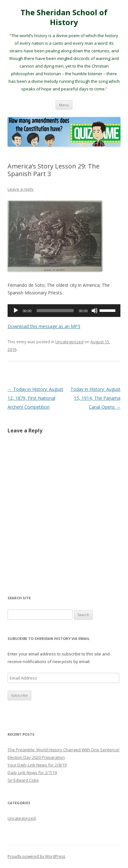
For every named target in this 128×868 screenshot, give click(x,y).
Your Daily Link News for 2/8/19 (37, 765)
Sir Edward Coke (23, 780)
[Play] (16, 311)
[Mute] (94, 311)
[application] (64, 311)
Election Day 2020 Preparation (36, 757)
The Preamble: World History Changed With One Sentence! (64, 750)
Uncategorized (69, 342)
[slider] (55, 311)
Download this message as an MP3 (44, 326)
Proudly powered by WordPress (36, 856)
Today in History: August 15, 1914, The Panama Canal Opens (95, 398)
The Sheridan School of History (64, 17)
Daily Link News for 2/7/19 (32, 773)
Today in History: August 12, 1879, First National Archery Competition (35, 398)
